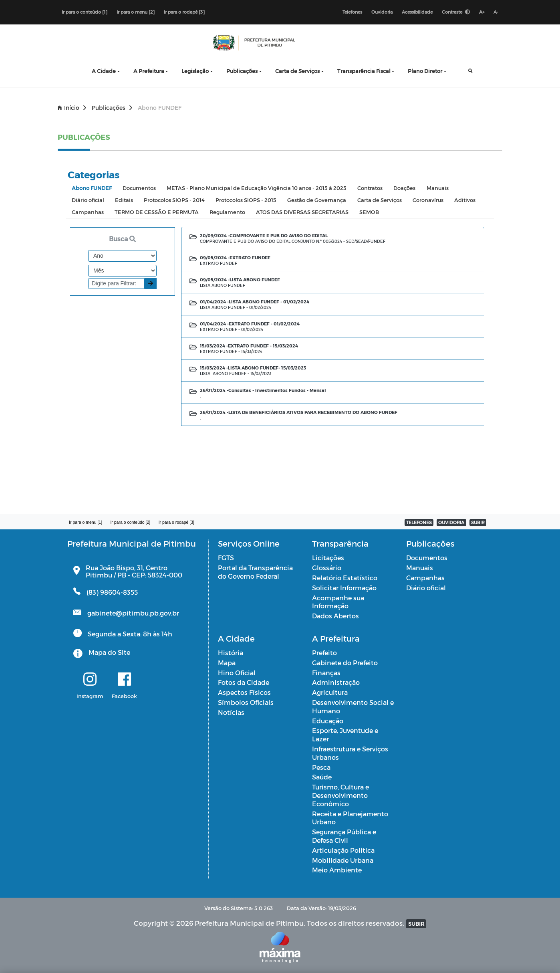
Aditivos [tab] (465, 200)
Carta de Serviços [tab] (380, 200)
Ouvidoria (382, 12)
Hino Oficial (237, 673)
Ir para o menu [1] (86, 522)
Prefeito (324, 653)
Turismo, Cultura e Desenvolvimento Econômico (340, 795)
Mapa (227, 663)
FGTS (226, 558)
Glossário (327, 568)
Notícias (231, 712)
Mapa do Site (109, 652)
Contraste (456, 12)
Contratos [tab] (370, 188)
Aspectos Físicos (244, 692)
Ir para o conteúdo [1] (85, 12)
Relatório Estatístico (345, 578)
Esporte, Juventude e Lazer (345, 735)
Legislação (195, 71)
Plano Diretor (425, 71)
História (231, 653)
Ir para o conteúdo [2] (130, 522)
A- (496, 12)
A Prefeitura (149, 71)
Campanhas (425, 578)
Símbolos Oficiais (246, 702)
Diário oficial (426, 588)
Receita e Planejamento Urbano (350, 818)
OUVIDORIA (451, 522)
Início (72, 108)
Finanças (326, 673)
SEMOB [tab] (369, 212)
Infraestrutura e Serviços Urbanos (350, 753)
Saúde (322, 777)
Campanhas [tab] (88, 212)
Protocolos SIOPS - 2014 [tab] (174, 200)
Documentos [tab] (139, 188)
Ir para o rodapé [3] (184, 12)
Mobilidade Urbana (343, 860)
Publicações (242, 71)
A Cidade (104, 71)
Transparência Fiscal (364, 71)
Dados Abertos (335, 616)
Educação (328, 721)
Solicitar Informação (344, 588)
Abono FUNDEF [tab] (92, 188)
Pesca (321, 767)
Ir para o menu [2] (136, 12)
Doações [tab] (404, 188)
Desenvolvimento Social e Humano (353, 707)
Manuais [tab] (438, 188)
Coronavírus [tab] (428, 200)
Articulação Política (343, 850)
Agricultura (330, 692)
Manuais (420, 568)
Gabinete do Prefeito (345, 663)
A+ (482, 12)
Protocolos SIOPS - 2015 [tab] (246, 200)
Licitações (328, 558)
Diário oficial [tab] (88, 200)
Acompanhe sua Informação (338, 602)
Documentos (427, 558)
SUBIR (478, 522)
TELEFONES (419, 522)
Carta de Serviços (297, 71)
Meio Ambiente (337, 870)
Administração (336, 682)
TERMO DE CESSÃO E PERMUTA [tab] (157, 212)
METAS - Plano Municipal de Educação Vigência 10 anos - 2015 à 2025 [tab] (257, 188)
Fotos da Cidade (244, 682)
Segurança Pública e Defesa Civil (344, 836)
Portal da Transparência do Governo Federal (255, 572)
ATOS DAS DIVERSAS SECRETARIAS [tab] (302, 212)
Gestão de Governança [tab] (317, 200)
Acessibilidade (417, 12)
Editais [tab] (124, 200)
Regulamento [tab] (227, 212)
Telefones (352, 12)
